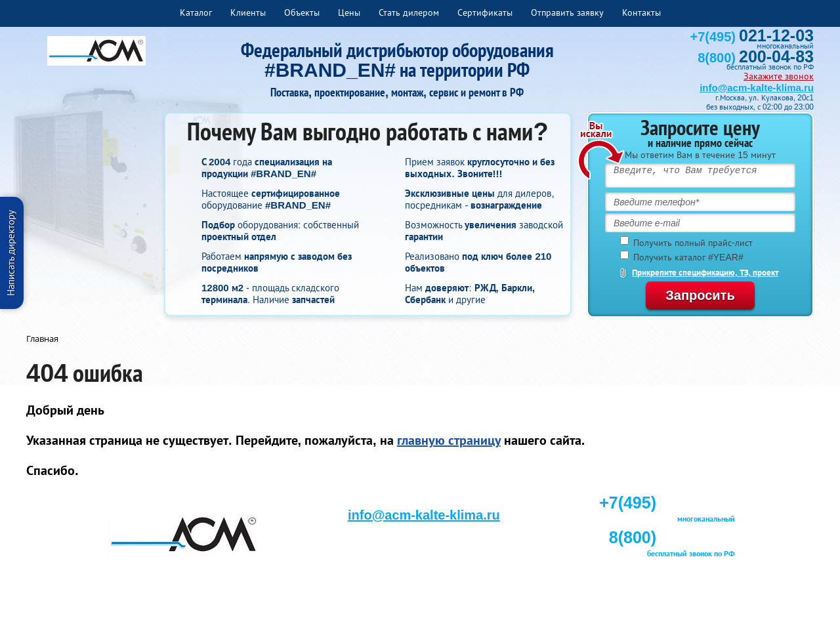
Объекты (302, 12)
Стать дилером (409, 12)
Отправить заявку (567, 12)
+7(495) (752, 37)
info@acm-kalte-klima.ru (757, 88)
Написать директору (11, 253)
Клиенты (248, 12)
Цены (349, 12)
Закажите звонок (779, 76)
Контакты (641, 12)
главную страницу (449, 440)
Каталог (196, 12)
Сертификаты (485, 12)
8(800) (756, 58)
